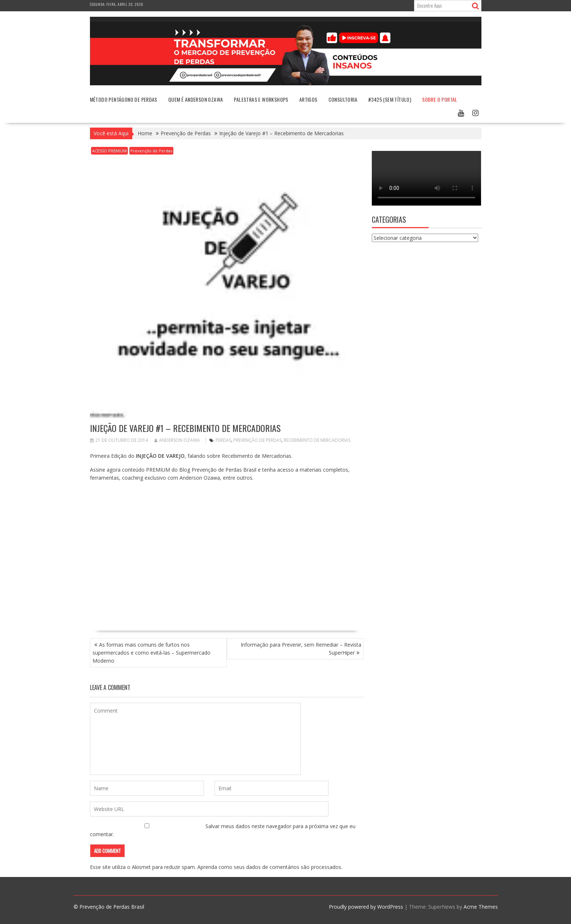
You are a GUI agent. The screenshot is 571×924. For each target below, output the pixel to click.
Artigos (308, 99)
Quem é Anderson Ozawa (196, 99)
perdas (223, 440)
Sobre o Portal (440, 99)
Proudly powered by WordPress (366, 907)
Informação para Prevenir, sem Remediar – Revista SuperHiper (301, 649)
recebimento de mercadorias (317, 440)
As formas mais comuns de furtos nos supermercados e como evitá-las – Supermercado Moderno (151, 653)
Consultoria (343, 99)
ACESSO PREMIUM (109, 151)
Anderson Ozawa (177, 440)
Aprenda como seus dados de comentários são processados (269, 867)
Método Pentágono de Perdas (124, 99)
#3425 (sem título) (390, 99)
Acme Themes (481, 907)
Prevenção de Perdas (151, 151)
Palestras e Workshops (261, 99)
